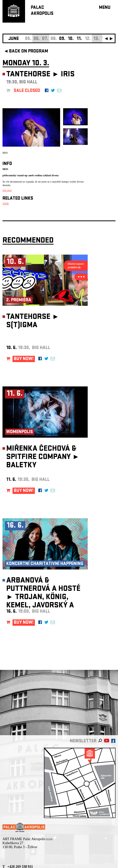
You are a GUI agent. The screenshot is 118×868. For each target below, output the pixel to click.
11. (79, 39)
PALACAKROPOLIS (42, 11)
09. (62, 39)
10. (71, 39)
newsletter (83, 741)
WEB (6, 203)
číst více (7, 190)
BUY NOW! (24, 359)
